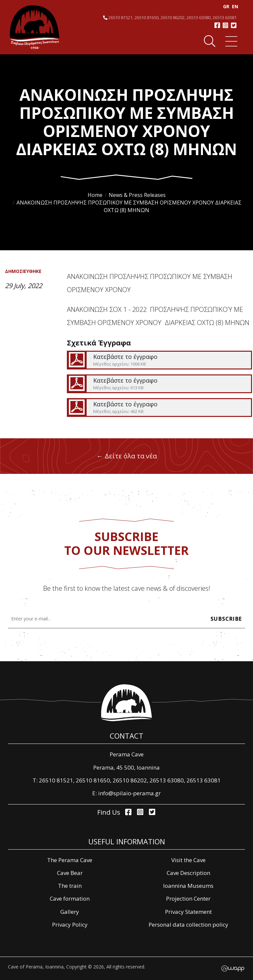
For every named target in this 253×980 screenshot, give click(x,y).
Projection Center (188, 898)
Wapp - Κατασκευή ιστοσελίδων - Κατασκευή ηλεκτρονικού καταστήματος (233, 968)
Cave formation (70, 898)
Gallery (70, 912)
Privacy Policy (70, 925)
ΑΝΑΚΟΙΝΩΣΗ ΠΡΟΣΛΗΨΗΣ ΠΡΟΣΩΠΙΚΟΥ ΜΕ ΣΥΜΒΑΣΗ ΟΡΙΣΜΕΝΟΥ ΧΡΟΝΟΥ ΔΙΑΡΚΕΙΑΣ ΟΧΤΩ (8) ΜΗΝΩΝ (129, 206)
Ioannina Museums (188, 886)
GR (225, 6)
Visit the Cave (188, 860)
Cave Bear (70, 873)
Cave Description (188, 873)
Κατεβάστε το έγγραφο (159, 360)
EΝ (234, 6)
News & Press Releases (137, 195)
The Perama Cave (70, 860)
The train (70, 886)
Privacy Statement (188, 912)
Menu (230, 41)
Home (95, 195)
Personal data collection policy (188, 925)
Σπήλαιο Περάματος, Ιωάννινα (35, 27)
